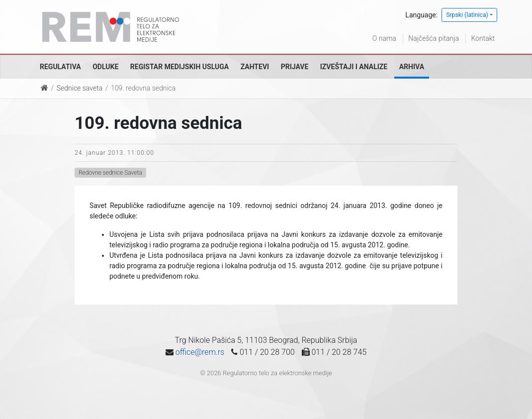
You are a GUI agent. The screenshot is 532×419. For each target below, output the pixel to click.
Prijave (295, 67)
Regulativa (60, 67)
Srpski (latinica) (467, 15)
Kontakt (483, 38)
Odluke (105, 67)
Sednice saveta (80, 88)
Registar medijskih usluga (179, 67)
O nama (384, 38)
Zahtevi (255, 67)
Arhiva (412, 67)
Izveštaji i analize (354, 67)
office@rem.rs (200, 352)
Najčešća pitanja (434, 38)
